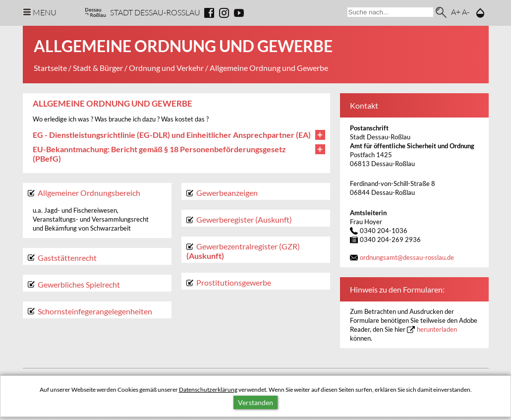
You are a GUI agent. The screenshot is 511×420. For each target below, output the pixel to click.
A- (466, 12)
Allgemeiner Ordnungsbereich (89, 193)
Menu (45, 12)
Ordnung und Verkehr (166, 68)
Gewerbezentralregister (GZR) (248, 246)
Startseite (50, 68)
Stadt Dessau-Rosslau (155, 12)
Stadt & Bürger (98, 68)
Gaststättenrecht (67, 258)
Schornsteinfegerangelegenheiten (95, 311)
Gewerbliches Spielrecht (79, 284)
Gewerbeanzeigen (227, 193)
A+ (456, 12)
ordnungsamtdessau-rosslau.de (407, 258)
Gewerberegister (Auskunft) (244, 219)
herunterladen (437, 330)
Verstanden (255, 402)
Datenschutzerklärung (208, 390)
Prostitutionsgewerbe (234, 282)
